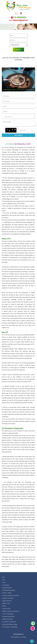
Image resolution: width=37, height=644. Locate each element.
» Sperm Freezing (8, 598)
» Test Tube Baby (7, 614)
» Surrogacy (6, 585)
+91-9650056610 (18, 17)
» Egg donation (7, 588)
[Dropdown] (18, 117)
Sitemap (24, 637)
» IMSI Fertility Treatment (10, 611)
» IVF (3, 580)
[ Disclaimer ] (18, 634)
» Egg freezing (7, 601)
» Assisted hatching (8, 590)
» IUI (3, 577)
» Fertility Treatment (9, 622)
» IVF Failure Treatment (10, 627)
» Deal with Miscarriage (9, 624)
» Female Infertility (8, 616)
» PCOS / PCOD (7, 593)
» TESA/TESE (6, 609)
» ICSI (3, 582)
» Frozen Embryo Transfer (10, 595)
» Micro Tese (6, 603)
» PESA (4, 606)
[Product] (18, 45)
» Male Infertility (7, 619)
